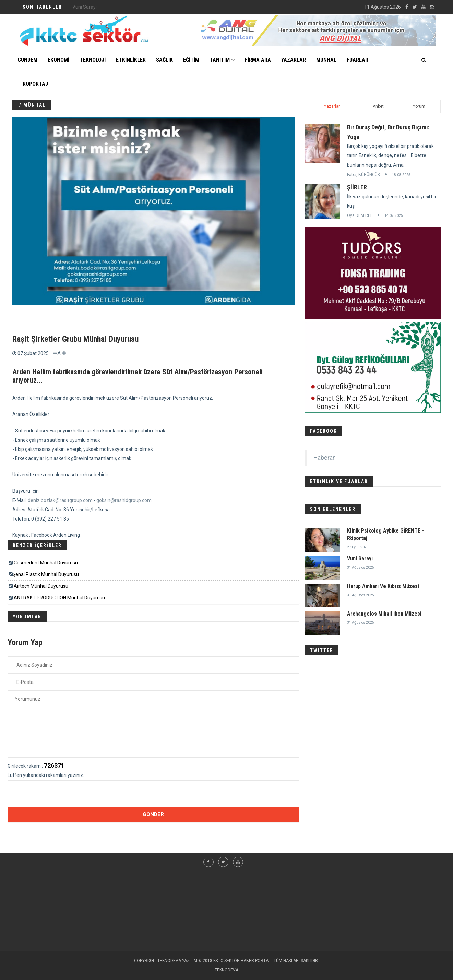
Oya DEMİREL (360, 215)
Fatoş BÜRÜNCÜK (363, 175)
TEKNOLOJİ (93, 60)
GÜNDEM (27, 60)
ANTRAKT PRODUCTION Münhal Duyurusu (59, 598)
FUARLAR (357, 60)
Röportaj (35, 84)
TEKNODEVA (226, 970)
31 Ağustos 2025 (361, 567)
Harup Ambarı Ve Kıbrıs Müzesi (383, 586)
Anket (378, 106)
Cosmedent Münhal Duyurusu (46, 563)
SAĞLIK (164, 60)
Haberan (325, 458)
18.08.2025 (401, 175)
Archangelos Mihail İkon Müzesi (384, 614)
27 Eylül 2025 (358, 547)
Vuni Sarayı (360, 558)
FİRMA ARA (258, 60)
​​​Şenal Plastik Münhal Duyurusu (46, 574)
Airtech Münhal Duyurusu (41, 586)
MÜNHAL (326, 60)
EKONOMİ (58, 60)
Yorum (419, 106)
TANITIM (222, 60)
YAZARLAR (294, 60)
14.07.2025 (394, 216)
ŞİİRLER (357, 187)
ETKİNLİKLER (131, 60)
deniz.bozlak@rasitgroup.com (60, 500)
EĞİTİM (191, 60)
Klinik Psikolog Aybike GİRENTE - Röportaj (117, 7)
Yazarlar (332, 106)
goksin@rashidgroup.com (124, 500)
